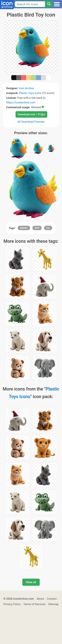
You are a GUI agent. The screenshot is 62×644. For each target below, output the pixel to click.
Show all (31, 582)
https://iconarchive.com (21, 102)
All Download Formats (31, 122)
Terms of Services (34, 604)
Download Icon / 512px (31, 114)
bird (37, 228)
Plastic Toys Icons (30, 93)
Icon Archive (26, 88)
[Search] (49, 4)
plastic (24, 228)
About (40, 599)
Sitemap (53, 604)
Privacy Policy (12, 604)
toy (48, 228)
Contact (52, 599)
